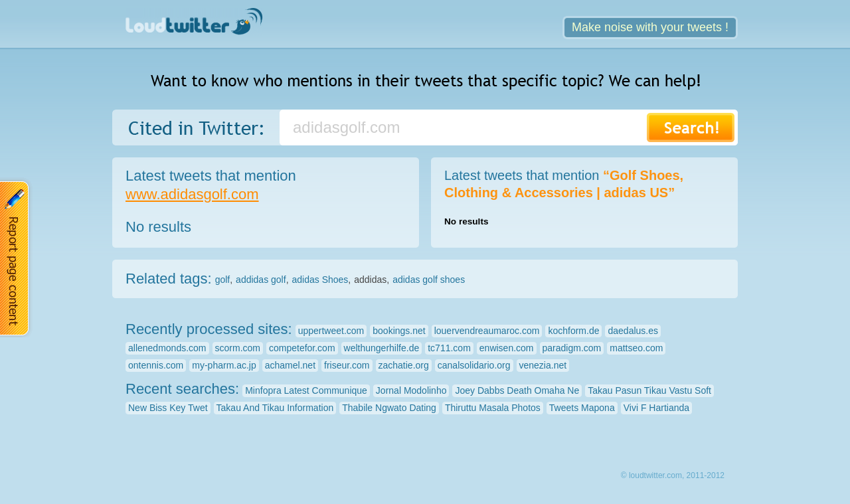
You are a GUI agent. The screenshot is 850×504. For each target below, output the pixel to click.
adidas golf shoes (429, 280)
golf (223, 280)
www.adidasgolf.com (192, 194)
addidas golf (261, 280)
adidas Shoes (320, 280)
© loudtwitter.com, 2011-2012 (673, 475)
